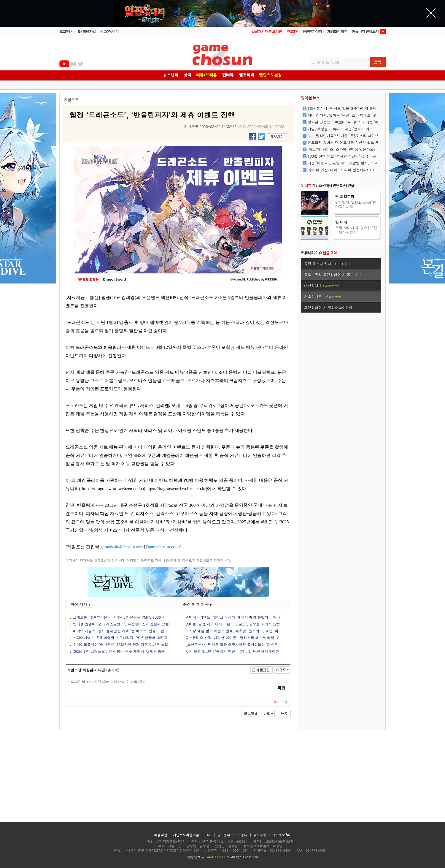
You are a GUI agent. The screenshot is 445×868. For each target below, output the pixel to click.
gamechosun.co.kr (164, 547)
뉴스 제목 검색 (326, 62)
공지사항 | (262, 835)
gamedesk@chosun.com (122, 547)
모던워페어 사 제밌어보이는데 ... (334, 307)
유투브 (64, 64)
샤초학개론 (324, 296)
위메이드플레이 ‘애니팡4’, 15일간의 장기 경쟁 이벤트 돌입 (121, 644)
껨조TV (292, 31)
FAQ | (210, 835)
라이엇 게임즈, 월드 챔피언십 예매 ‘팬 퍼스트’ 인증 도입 (119, 631)
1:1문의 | (244, 835)
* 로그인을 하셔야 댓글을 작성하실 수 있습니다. (169, 688)
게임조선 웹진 (337, 31)
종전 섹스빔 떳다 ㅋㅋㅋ (327, 263)
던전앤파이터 (312, 31)
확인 (281, 688)
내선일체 (322, 285)
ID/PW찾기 (109, 31)
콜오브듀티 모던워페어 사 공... (333, 274)
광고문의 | (226, 835)
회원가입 (86, 31)
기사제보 (281, 835)
